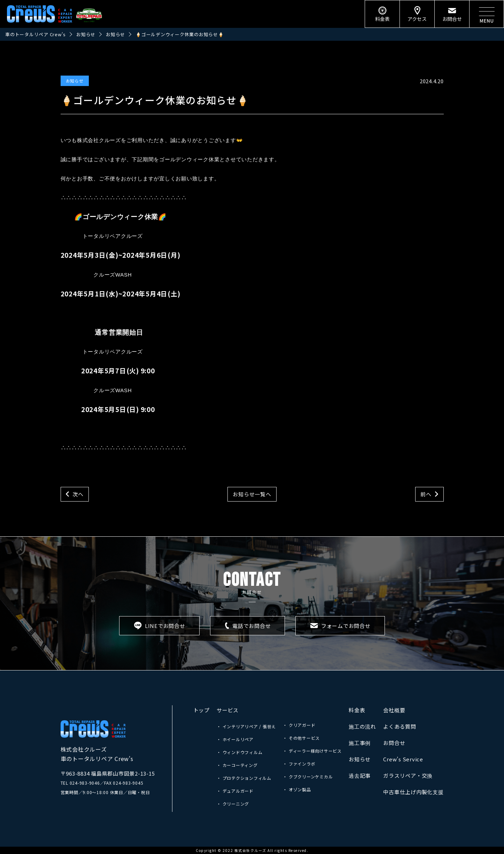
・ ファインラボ (299, 764)
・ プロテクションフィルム (244, 778)
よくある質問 (400, 726)
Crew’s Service (403, 759)
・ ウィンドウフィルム (239, 752)
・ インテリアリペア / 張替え (246, 726)
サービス (228, 710)
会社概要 (394, 710)
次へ (78, 494)
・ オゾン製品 (297, 789)
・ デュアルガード (235, 791)
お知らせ (75, 81)
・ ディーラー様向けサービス (312, 751)
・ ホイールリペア (235, 739)
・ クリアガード (299, 725)
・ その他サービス (301, 738)
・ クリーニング (233, 804)
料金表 (357, 710)
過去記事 (360, 775)
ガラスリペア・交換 (408, 775)
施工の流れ (362, 726)
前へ (426, 494)
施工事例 (360, 743)
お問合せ (394, 743)
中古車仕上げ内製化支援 (413, 792)
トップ (201, 710)
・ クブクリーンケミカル (308, 777)
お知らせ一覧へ (252, 494)
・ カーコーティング (237, 765)
